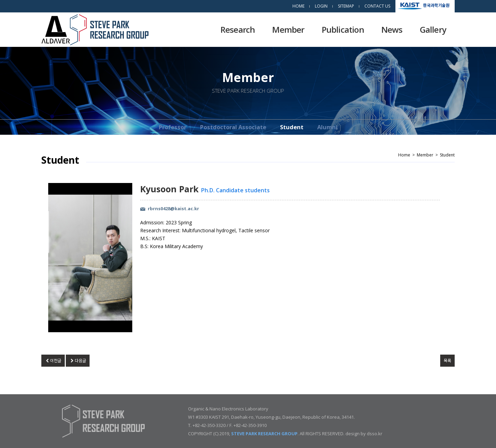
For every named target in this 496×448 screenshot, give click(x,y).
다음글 (77, 361)
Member (288, 29)
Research (238, 29)
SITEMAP (346, 6)
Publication (343, 29)
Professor (173, 127)
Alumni (327, 127)
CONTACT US (377, 6)
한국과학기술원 (436, 5)
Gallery (433, 29)
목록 (447, 361)
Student (292, 127)
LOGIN (321, 6)
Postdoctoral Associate (233, 127)
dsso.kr (375, 434)
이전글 (53, 361)
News (392, 29)
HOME (298, 6)
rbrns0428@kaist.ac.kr (173, 208)
